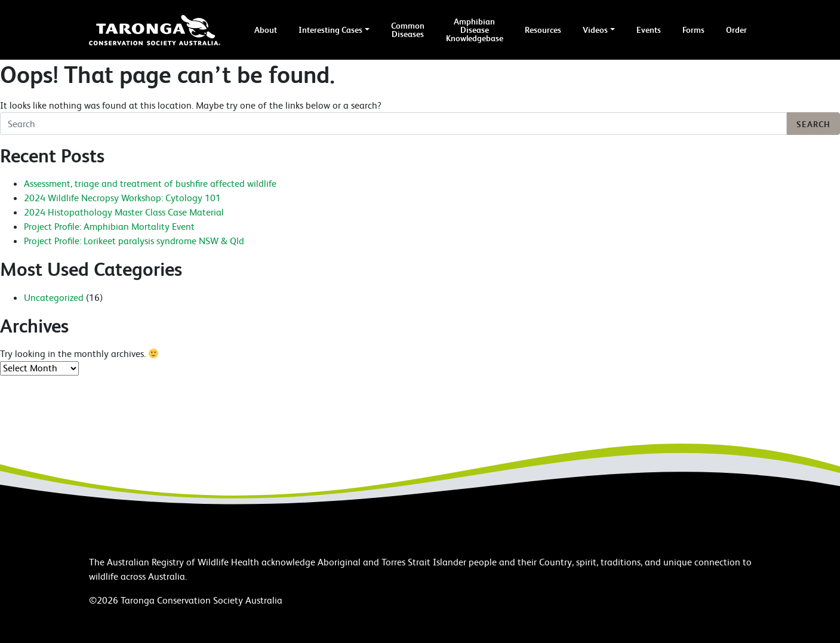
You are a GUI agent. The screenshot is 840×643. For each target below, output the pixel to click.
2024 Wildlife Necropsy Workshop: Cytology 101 (122, 198)
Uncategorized (54, 297)
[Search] (393, 124)
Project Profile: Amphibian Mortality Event (109, 226)
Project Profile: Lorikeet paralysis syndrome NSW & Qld (134, 241)
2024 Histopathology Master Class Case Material (124, 212)
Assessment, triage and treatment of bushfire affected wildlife (150, 183)
